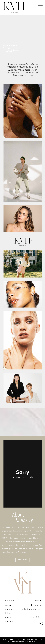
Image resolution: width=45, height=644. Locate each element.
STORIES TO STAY (31, 642)
